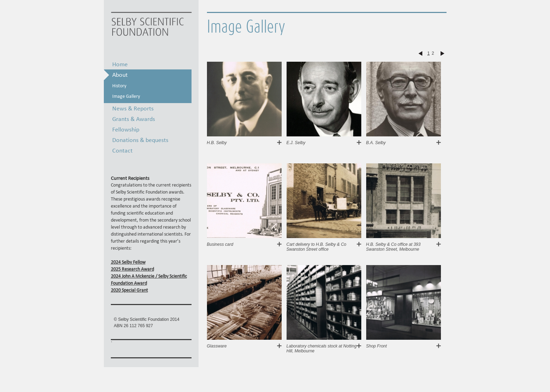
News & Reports (133, 108)
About (120, 75)
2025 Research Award (132, 269)
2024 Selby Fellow (128, 262)
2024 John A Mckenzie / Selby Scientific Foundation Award (149, 280)
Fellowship (126, 129)
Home (120, 64)
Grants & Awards (134, 119)
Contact (122, 150)
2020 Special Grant (129, 290)
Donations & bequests (140, 140)
